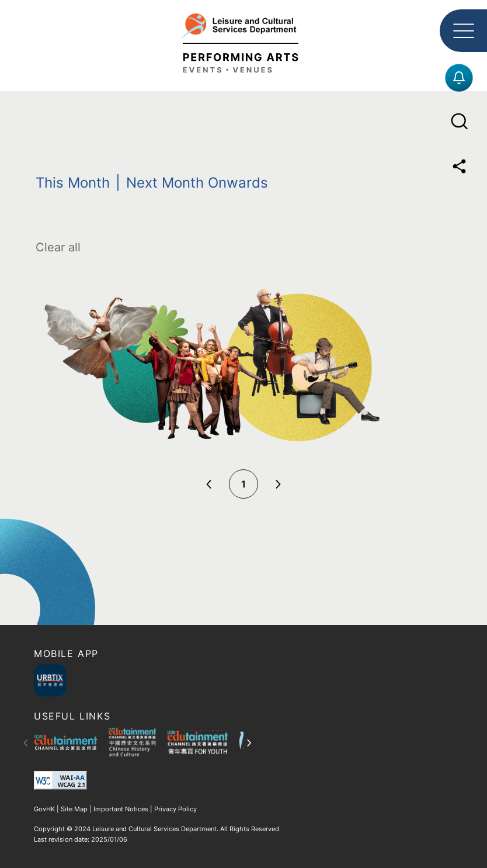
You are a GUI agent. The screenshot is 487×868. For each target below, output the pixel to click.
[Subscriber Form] (459, 78)
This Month (73, 183)
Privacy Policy (175, 809)
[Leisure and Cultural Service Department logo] (243, 40)
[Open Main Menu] (463, 31)
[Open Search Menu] (459, 121)
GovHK (45, 809)
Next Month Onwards (197, 183)
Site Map (74, 809)
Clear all (58, 247)
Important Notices (121, 809)
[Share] (459, 166)
